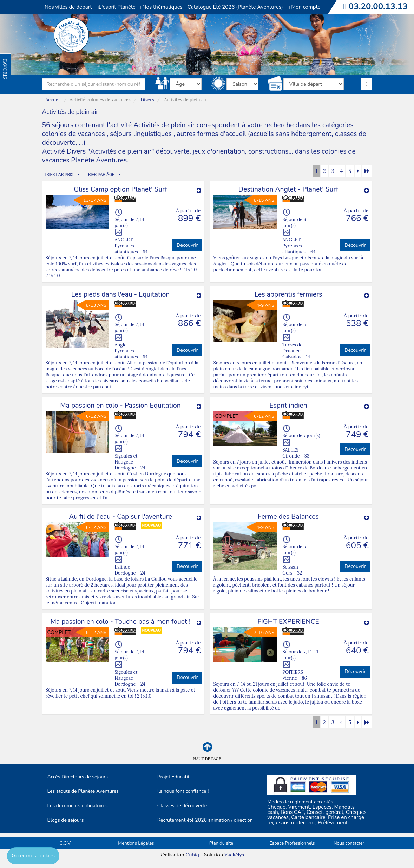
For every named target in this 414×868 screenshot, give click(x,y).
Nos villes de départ (67, 7)
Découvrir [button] (187, 245)
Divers (147, 100)
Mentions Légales (136, 843)
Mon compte (304, 7)
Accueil (53, 100)
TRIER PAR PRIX (59, 175)
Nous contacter (349, 843)
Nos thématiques (162, 7)
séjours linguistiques (141, 134)
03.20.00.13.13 (378, 6)
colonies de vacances (75, 134)
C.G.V (65, 843)
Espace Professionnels (292, 843)
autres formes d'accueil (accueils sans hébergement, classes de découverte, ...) (204, 138)
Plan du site (221, 843)
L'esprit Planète (116, 7)
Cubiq (192, 855)
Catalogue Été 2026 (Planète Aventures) (235, 7)
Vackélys (234, 855)
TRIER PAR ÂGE (100, 175)
